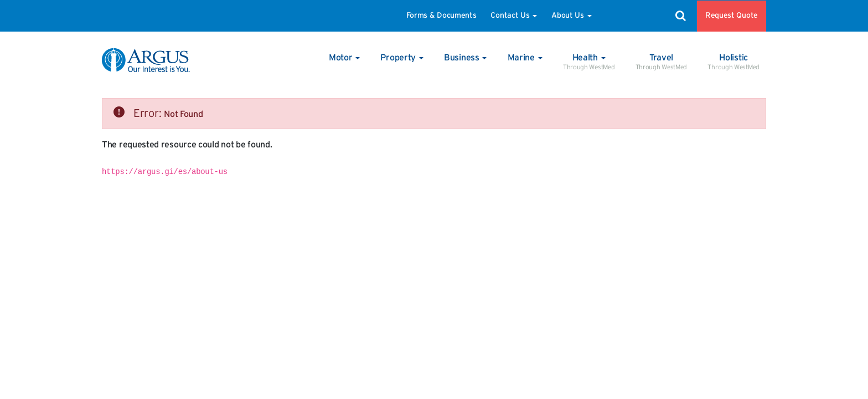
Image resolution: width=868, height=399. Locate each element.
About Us (571, 16)
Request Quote (732, 16)
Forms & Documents (441, 16)
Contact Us (514, 16)
